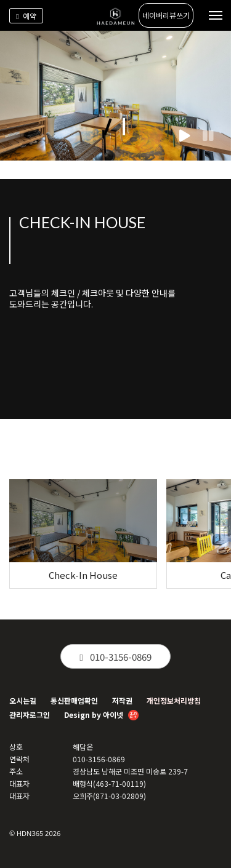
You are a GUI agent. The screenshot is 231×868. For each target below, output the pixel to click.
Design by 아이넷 (101, 716)
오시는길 (23, 700)
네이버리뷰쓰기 (166, 15)
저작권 (122, 700)
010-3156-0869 (115, 657)
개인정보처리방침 (174, 700)
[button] (107, 127)
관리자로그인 (30, 715)
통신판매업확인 (74, 700)
